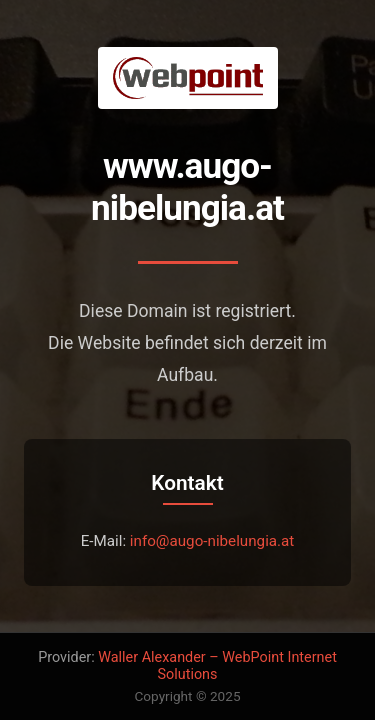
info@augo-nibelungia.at (212, 541)
